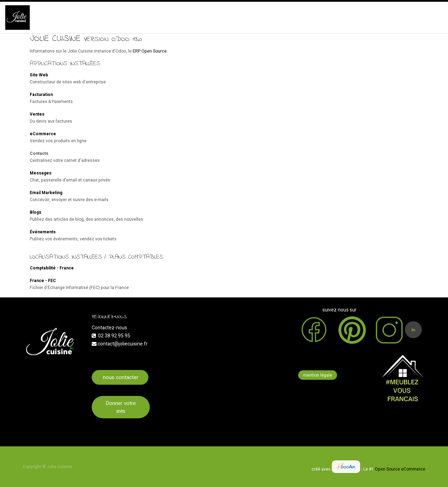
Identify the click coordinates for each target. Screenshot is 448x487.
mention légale (318, 375)
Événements (43, 232)
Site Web (39, 75)
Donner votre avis (121, 407)
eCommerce (43, 134)
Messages (41, 173)
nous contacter (120, 377)
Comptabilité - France (52, 268)
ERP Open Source (150, 51)
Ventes (37, 114)
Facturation (41, 95)
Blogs (36, 212)
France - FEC (43, 281)
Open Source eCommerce (400, 469)
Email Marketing (46, 193)
